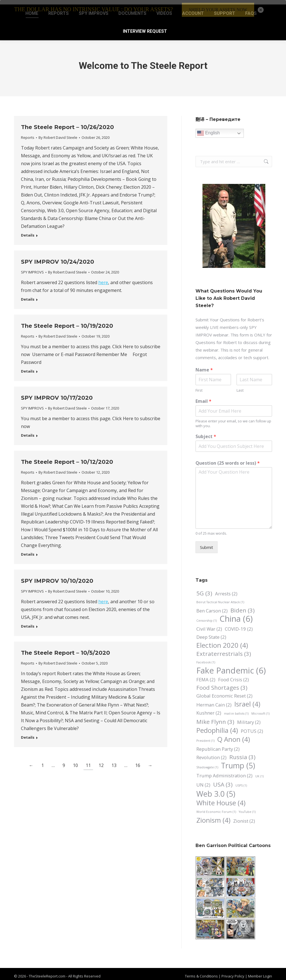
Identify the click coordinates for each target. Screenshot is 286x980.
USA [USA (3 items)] (223, 780)
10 (75, 761)
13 (114, 761)
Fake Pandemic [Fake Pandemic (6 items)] (231, 666)
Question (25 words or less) (228, 459)
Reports (28, 133)
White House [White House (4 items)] (221, 798)
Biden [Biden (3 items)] (243, 606)
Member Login (260, 972)
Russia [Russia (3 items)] (242, 753)
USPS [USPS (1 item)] (241, 781)
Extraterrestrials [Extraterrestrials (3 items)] (224, 649)
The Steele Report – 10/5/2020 (65, 648)
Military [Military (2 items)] (249, 718)
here (103, 278)
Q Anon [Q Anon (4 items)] (234, 735)
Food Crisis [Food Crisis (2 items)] (233, 675)
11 (88, 761)
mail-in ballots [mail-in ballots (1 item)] (236, 709)
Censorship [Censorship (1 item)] (207, 616)
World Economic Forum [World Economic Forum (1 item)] (216, 807)
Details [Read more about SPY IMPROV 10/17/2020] (28, 431)
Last (240, 386)
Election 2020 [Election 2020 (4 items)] (222, 641)
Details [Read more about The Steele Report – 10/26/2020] (28, 231)
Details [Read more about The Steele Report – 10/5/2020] (28, 733)
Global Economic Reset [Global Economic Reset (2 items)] (224, 691)
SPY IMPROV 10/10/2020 (57, 576)
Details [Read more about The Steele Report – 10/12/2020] (28, 550)
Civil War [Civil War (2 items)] (209, 624)
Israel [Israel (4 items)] (247, 699)
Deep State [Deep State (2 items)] (211, 632)
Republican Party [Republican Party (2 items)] (218, 744)
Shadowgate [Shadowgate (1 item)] (207, 763)
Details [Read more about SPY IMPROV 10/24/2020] (28, 295)
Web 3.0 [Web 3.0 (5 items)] (216, 789)
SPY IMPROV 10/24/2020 (58, 257)
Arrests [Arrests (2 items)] (226, 589)
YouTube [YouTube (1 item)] (247, 807)
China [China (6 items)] (236, 614)
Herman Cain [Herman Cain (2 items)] (214, 700)
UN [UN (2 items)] (203, 780)
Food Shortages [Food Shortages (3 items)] (222, 683)
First (199, 386)
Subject (206, 432)
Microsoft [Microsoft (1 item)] (260, 709)
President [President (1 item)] (205, 736)
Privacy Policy (233, 972)
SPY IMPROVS (32, 268)
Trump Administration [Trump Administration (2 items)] (224, 771)
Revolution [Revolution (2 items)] (211, 753)
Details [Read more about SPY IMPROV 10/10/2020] (28, 622)
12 (101, 761)
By (58, 133)
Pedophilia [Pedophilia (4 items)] (217, 726)
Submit (207, 543)
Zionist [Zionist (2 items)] (244, 816)
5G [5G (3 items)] (204, 589)
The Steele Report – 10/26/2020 (67, 123)
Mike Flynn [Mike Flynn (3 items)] (215, 717)
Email (203, 397)
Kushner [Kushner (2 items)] (209, 708)
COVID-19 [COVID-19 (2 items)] (239, 624)
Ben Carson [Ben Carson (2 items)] (212, 606)
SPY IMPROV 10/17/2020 (57, 393)
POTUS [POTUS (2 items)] (252, 727)
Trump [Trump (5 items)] (238, 761)
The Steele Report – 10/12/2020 (67, 457)
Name (204, 365)
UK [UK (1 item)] (259, 772)
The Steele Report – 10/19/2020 (67, 321)
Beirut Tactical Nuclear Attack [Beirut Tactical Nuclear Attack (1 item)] (220, 598)
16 (138, 761)
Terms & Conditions (201, 972)
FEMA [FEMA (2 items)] (206, 675)
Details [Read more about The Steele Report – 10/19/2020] (28, 367)
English (208, 129)
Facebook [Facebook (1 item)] (206, 658)
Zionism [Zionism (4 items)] (213, 816)
